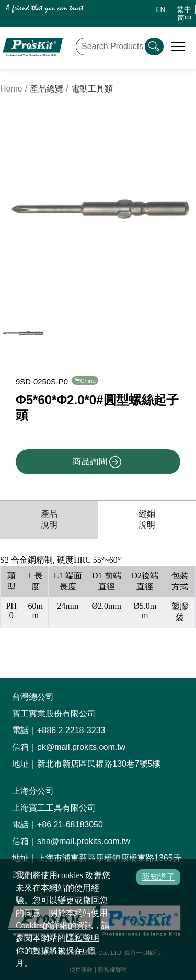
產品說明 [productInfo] (49, 511)
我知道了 (158, 877)
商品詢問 (97, 453)
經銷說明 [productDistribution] (147, 511)
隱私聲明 (83, 938)
